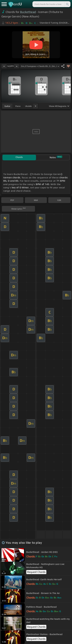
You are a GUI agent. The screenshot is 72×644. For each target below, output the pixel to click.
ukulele (28, 106)
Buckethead (28, 12)
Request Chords (36, 572)
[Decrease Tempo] (4, 66)
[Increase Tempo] (17, 66)
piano (18, 106)
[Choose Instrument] (36, 106)
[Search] (67, 4)
